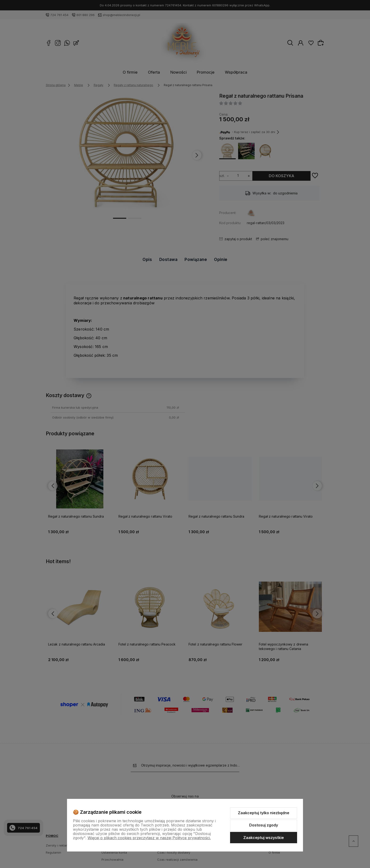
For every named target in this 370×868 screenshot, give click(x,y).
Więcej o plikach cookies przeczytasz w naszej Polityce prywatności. (149, 838)
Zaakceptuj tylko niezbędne (264, 813)
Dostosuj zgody (264, 825)
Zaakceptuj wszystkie (264, 838)
